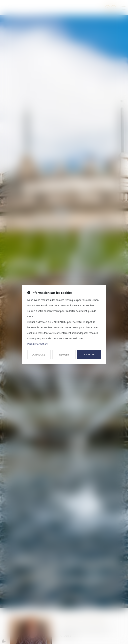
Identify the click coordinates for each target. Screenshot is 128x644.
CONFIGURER (39, 355)
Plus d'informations (38, 344)
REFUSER (64, 355)
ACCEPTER (89, 354)
